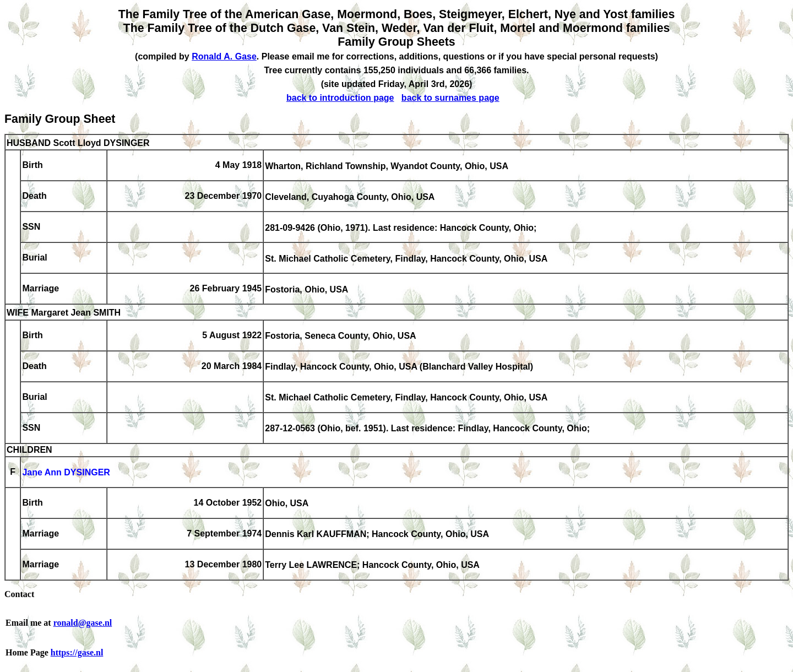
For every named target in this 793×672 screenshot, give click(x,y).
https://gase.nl (77, 652)
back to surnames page (450, 98)
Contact (19, 594)
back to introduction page (340, 98)
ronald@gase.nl (83, 623)
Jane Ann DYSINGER (66, 473)
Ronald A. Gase (224, 56)
